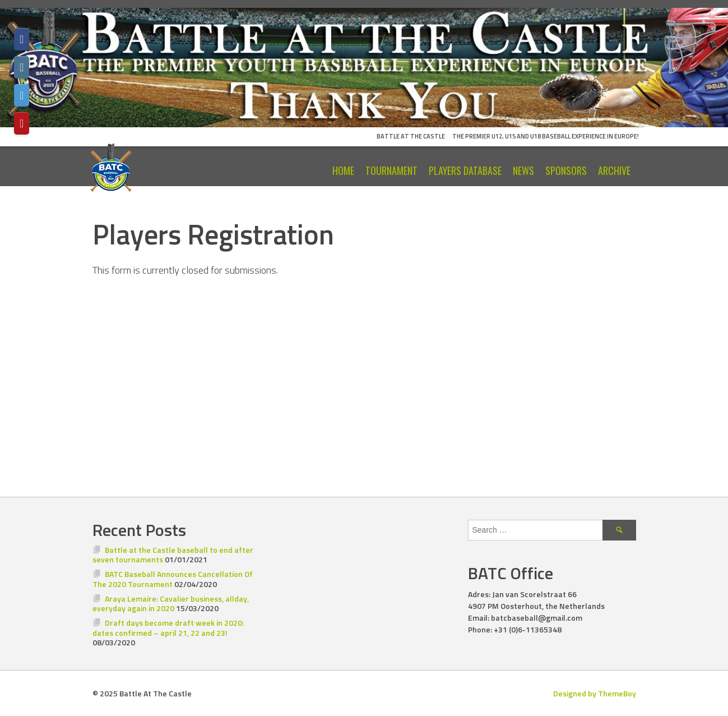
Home (343, 170)
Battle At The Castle (411, 136)
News (523, 170)
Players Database (465, 170)
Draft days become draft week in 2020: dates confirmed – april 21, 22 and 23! (168, 628)
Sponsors (566, 170)
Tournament (391, 170)
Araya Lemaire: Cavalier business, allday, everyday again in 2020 (171, 604)
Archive (614, 170)
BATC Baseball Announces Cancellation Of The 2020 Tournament (173, 579)
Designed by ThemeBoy (595, 693)
